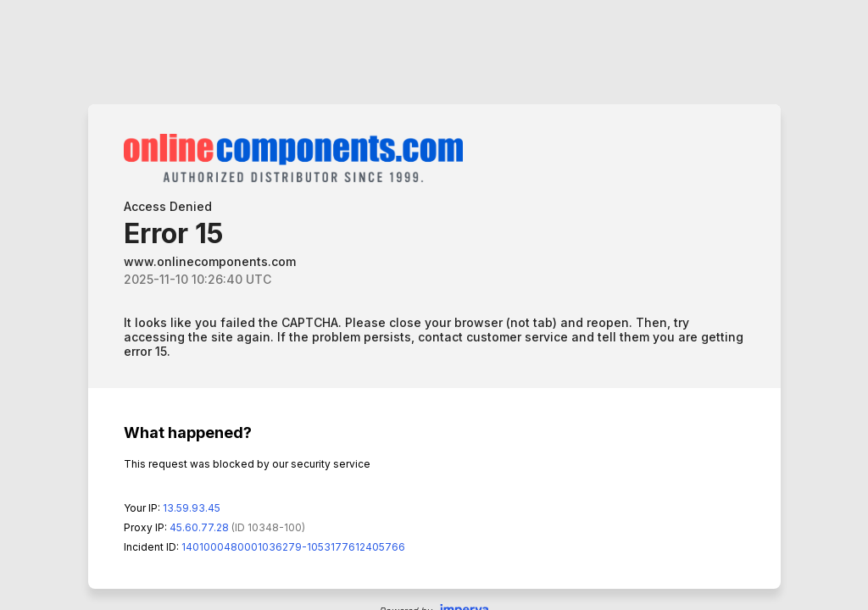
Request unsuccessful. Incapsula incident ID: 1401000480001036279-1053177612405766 (434, 305)
